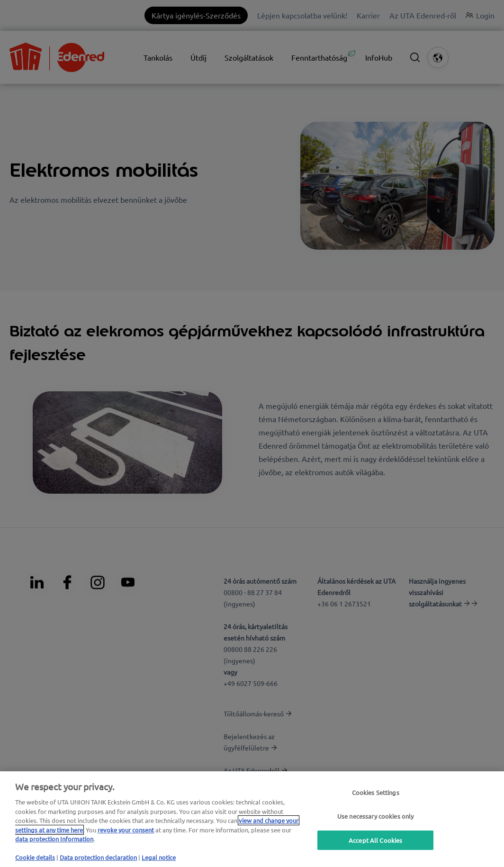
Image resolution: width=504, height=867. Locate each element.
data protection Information (54, 839)
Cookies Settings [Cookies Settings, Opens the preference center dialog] (376, 792)
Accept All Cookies (375, 840)
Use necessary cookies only (375, 816)
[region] (252, 819)
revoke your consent (126, 830)
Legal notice (159, 857)
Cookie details (35, 857)
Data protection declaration (98, 857)
